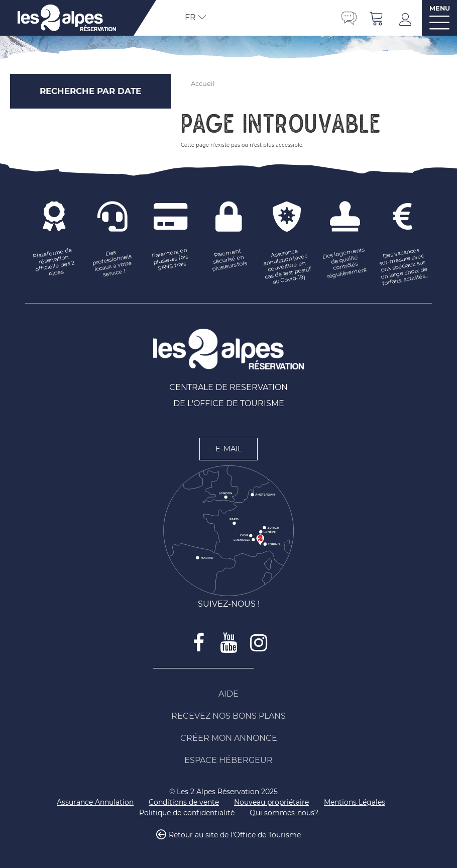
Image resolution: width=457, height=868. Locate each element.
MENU (440, 8)
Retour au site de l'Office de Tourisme (235, 835)
